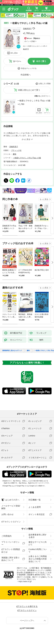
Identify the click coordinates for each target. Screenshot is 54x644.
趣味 (15, 154)
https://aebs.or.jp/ (25, 581)
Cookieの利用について (38, 551)
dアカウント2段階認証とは (11, 551)
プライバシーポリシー (11, 543)
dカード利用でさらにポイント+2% (34, 46)
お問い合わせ (7, 514)
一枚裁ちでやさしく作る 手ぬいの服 (34, 101)
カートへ (17, 61)
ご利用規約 (6, 536)
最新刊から (46, 96)
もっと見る (44, 199)
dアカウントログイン (11, 522)
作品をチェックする (29, 68)
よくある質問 (35, 507)
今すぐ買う (41, 61)
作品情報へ (26, 75)
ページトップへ (27, 621)
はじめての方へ (10, 500)
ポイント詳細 (30, 41)
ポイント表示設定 (37, 514)
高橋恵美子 (27, 29)
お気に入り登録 (44, 84)
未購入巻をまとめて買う (29, 90)
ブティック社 (16, 150)
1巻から (38, 96)
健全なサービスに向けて (38, 543)
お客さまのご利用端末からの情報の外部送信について (38, 559)
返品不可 (26, 49)
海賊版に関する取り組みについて (11, 559)
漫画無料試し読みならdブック (12, 351)
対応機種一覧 (35, 500)
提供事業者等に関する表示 (38, 536)
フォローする (34, 28)
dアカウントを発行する (27, 606)
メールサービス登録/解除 (11, 507)
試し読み (14, 53)
